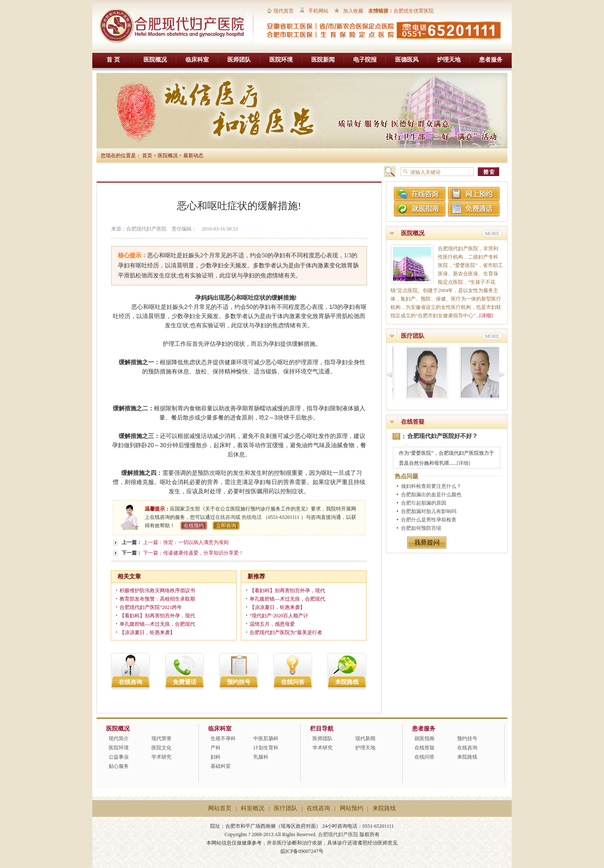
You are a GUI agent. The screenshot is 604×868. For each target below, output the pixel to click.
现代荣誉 (161, 738)
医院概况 (155, 60)
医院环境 (281, 60)
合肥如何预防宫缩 (421, 528)
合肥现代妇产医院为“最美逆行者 (286, 632)
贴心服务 (119, 766)
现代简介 (119, 738)
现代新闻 (365, 738)
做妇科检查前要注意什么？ (431, 486)
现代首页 (284, 11)
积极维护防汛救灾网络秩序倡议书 (157, 591)
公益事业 (119, 757)
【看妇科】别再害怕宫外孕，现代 (157, 616)
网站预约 (351, 808)
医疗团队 (413, 336)
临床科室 (197, 60)
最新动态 (193, 155)
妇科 (216, 757)
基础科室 (221, 766)
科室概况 (253, 808)
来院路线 (347, 682)
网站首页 (220, 808)
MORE (492, 233)
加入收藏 (353, 11)
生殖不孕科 (223, 738)
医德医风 (407, 60)
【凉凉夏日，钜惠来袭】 (147, 632)
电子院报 (365, 60)
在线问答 (293, 682)
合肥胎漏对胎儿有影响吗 (429, 511)
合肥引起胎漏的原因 (424, 503)
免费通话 (185, 682)
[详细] (486, 316)
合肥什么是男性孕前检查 (429, 520)
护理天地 (449, 60)
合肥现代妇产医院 (338, 834)
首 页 (113, 60)
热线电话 (252, 517)
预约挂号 (239, 682)
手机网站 (318, 11)
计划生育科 (266, 748)
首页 (147, 155)
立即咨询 (226, 526)
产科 (216, 748)
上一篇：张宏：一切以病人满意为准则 (186, 542)
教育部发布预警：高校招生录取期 (157, 599)
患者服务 (491, 60)
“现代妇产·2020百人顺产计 (279, 616)
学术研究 (161, 757)
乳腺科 (261, 757)
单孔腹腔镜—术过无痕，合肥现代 (157, 624)
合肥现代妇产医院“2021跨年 (151, 607)
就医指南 (424, 738)
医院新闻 (323, 60)
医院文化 (161, 748)
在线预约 (194, 526)
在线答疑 (413, 422)
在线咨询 (225, 517)
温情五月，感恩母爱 (272, 624)
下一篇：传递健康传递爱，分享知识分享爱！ (193, 553)
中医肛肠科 (266, 738)
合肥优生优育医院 (414, 11)
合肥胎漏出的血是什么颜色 (431, 495)
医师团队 (239, 60)
